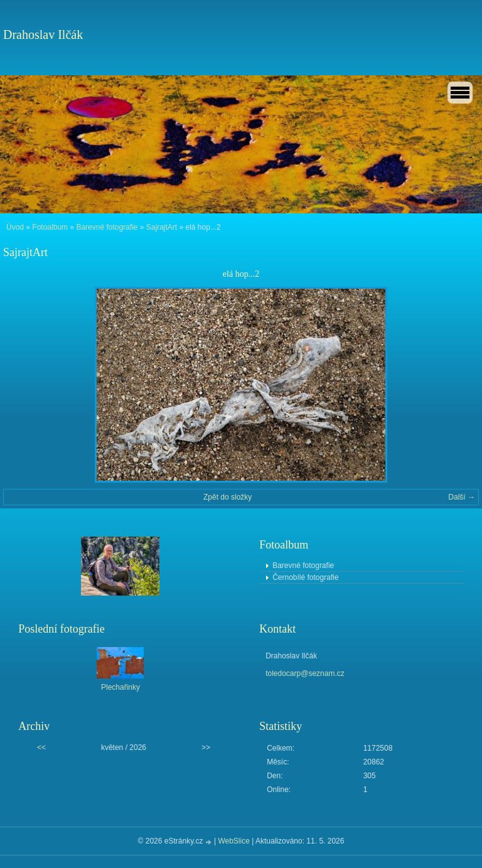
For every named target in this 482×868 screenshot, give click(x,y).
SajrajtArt (162, 227)
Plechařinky (120, 687)
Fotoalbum (50, 227)
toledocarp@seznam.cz (305, 673)
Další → (462, 497)
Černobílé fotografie (305, 577)
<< (41, 747)
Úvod (15, 227)
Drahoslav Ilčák (43, 35)
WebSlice (233, 841)
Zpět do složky (228, 497)
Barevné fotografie (107, 227)
